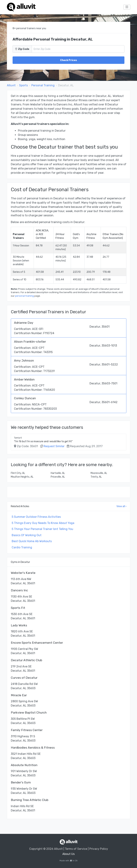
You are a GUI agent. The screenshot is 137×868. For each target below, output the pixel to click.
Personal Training (43, 85)
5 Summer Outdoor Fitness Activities (36, 517)
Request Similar (54, 446)
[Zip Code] (78, 49)
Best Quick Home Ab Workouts (32, 541)
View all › (121, 506)
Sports (23, 85)
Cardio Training (22, 547)
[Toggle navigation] (127, 7)
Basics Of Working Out (27, 535)
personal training (24, 296)
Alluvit (11, 85)
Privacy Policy (99, 849)
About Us (68, 854)
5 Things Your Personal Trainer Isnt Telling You (42, 529)
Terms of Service (76, 849)
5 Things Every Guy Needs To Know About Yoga (43, 523)
